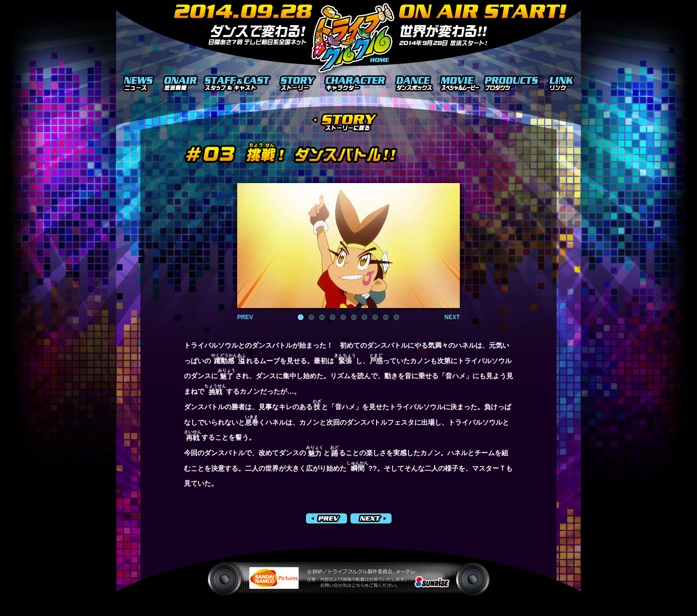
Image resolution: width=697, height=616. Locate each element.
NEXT (452, 317)
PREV (245, 317)
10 (396, 317)
